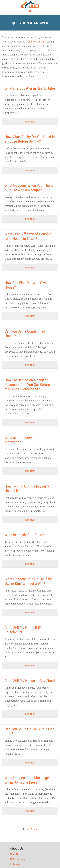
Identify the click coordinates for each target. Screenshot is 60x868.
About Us (14, 854)
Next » (34, 829)
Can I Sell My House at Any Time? (30, 681)
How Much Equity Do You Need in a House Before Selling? (30, 139)
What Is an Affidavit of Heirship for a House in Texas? (28, 236)
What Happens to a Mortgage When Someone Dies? (27, 780)
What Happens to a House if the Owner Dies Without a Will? (29, 581)
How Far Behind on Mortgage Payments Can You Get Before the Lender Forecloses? (27, 385)
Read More (30, 122)
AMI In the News (18, 859)
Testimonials (16, 864)
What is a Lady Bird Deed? (24, 535)
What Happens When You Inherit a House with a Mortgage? (29, 188)
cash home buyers (35, 42)
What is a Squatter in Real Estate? (30, 88)
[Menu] (30, 12)
